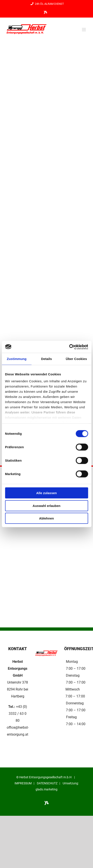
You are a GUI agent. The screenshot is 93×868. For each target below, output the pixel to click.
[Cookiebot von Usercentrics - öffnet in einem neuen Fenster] (69, 347)
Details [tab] (47, 359)
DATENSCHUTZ (47, 783)
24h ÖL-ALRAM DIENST (47, 4)
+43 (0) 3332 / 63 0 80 (18, 714)
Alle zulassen (46, 493)
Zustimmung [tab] (17, 359)
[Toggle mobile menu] (84, 30)
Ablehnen (46, 518)
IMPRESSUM (23, 783)
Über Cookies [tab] (76, 359)
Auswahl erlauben (46, 506)
